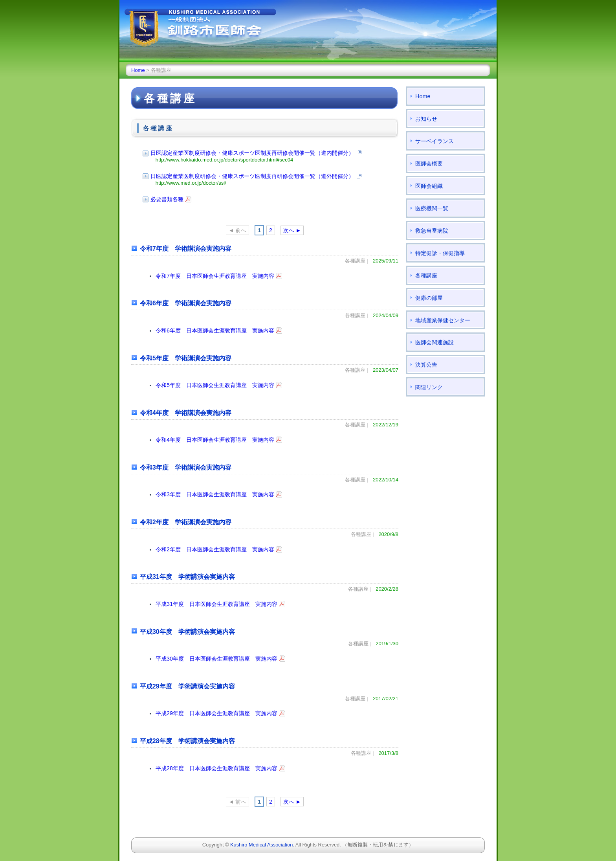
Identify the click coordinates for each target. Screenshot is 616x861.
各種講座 (426, 275)
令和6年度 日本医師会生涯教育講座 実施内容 (215, 330)
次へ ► (292, 230)
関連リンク (429, 387)
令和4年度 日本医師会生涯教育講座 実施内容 (215, 440)
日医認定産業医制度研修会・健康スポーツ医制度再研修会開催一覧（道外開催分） (252, 176)
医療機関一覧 (432, 208)
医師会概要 (429, 163)
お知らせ (426, 119)
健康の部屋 (429, 298)
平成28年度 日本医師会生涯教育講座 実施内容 (216, 768)
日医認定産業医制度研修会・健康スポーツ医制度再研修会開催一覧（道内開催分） (252, 153)
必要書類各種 (167, 199)
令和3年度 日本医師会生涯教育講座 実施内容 (215, 494)
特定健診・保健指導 (440, 253)
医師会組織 (429, 186)
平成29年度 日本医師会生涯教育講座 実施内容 (216, 713)
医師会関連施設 (434, 342)
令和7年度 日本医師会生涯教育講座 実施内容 (215, 276)
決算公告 (426, 365)
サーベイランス (434, 141)
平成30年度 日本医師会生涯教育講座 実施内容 (216, 659)
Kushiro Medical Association (261, 845)
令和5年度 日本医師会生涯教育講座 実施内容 (215, 385)
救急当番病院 (432, 231)
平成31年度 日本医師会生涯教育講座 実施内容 (216, 604)
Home (138, 70)
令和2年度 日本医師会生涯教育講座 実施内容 (215, 549)
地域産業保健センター (443, 320)
